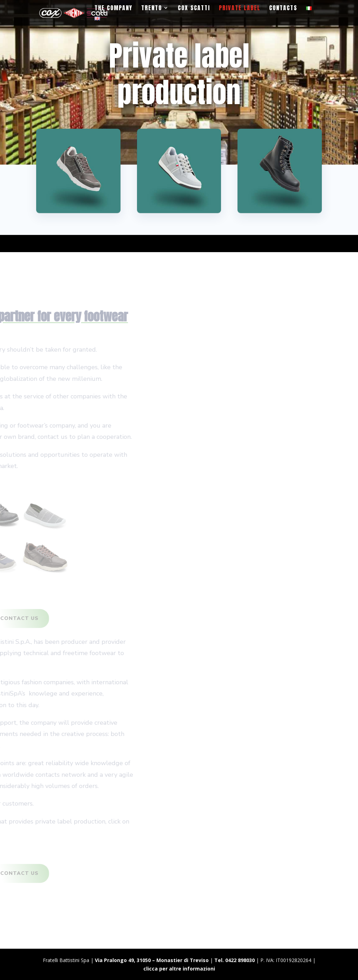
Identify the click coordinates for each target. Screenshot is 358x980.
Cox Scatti (194, 9)
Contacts (283, 9)
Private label (240, 9)
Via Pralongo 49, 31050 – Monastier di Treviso (152, 960)
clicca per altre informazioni (179, 969)
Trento (152, 9)
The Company (113, 9)
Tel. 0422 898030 (235, 960)
